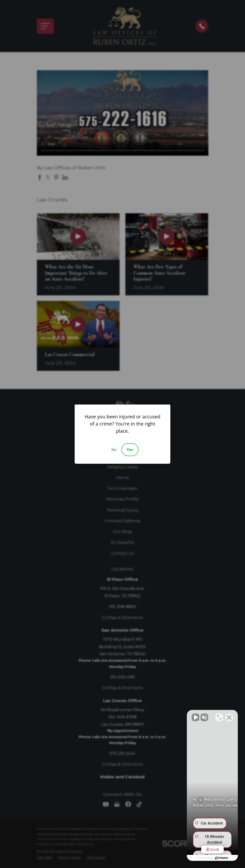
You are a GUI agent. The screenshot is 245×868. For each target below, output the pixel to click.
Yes (130, 450)
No (114, 450)
